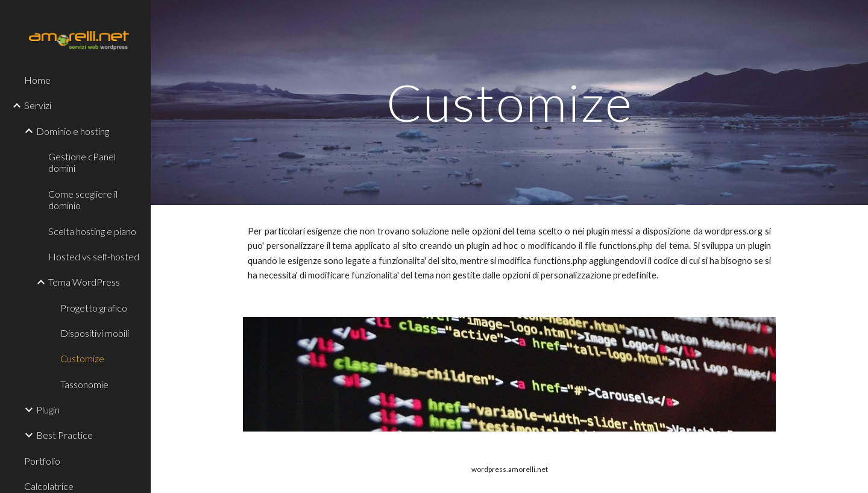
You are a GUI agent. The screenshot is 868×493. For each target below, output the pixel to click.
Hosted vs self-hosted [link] (94, 256)
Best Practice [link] (64, 435)
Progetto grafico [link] (94, 308)
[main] (510, 102)
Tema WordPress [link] (84, 282)
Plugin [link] (48, 410)
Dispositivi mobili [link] (95, 333)
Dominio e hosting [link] (73, 131)
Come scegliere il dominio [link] (83, 199)
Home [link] (37, 80)
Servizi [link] (38, 105)
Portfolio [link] (42, 461)
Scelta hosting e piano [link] (92, 231)
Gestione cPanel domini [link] (82, 162)
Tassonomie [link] (84, 384)
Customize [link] (82, 358)
